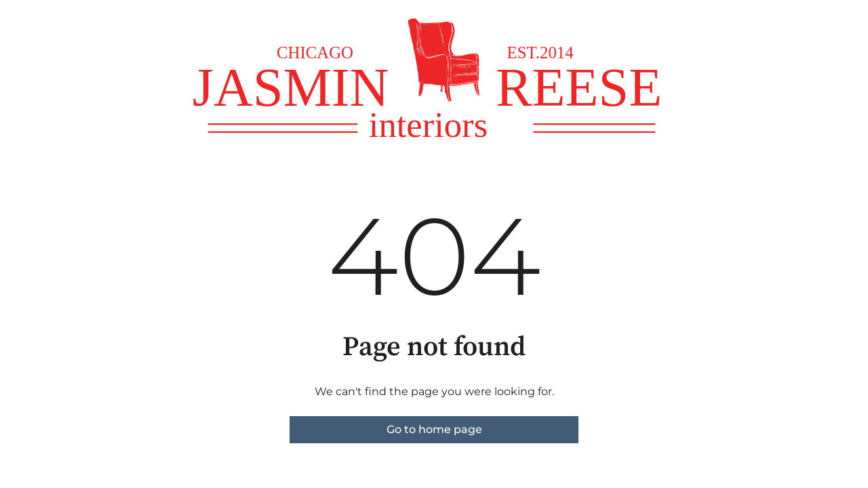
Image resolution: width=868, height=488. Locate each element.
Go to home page (434, 429)
